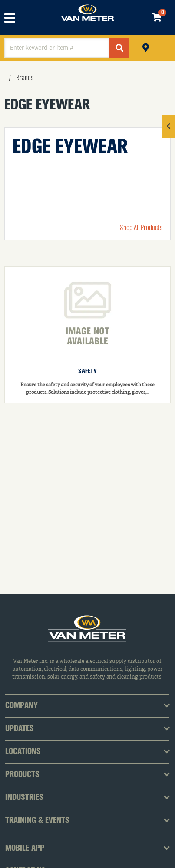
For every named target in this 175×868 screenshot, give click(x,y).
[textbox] (57, 48)
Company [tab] (21, 706)
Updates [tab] (20, 729)
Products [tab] (22, 775)
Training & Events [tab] (37, 821)
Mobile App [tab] (25, 848)
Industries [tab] (24, 798)
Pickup (146, 47)
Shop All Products (141, 228)
